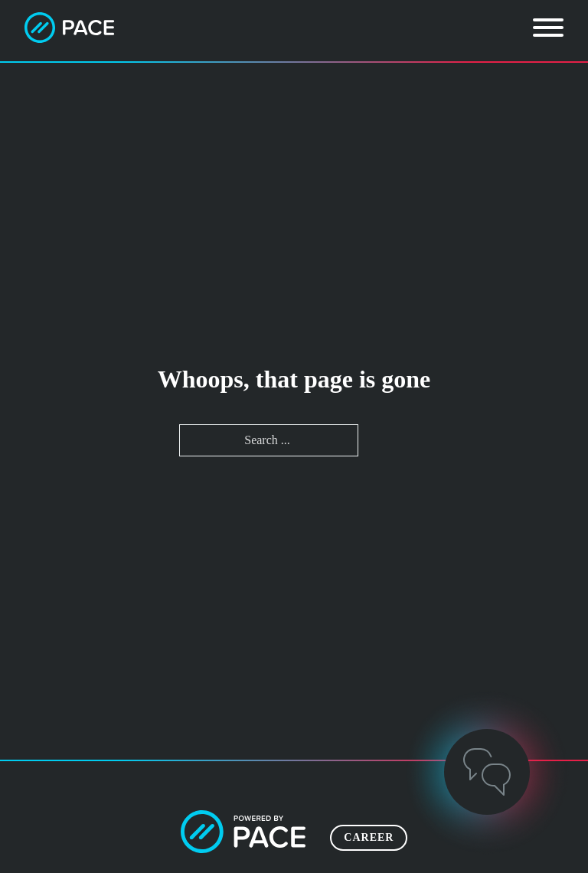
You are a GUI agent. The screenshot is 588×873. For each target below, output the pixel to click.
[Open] (548, 28)
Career (369, 837)
